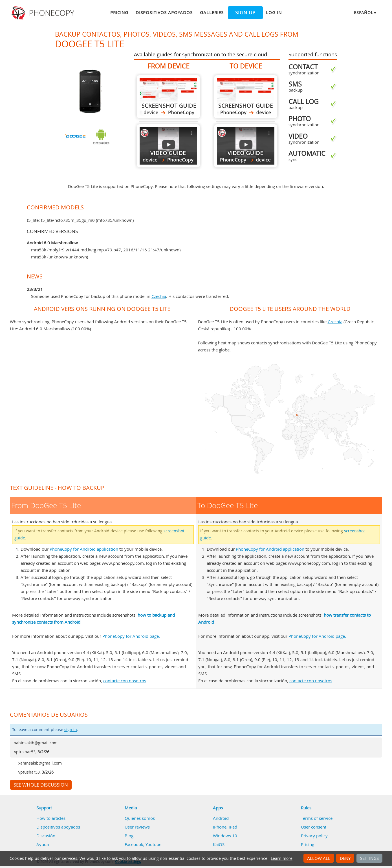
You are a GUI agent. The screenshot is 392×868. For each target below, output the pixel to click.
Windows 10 (225, 836)
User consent (314, 827)
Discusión (46, 836)
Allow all (319, 858)
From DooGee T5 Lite (168, 97)
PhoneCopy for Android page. (131, 636)
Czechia (159, 296)
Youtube (153, 844)
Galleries (212, 12)
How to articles (51, 818)
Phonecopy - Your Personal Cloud (43, 13)
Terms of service (317, 818)
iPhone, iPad (225, 827)
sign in (71, 730)
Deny (345, 858)
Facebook (134, 844)
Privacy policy (314, 836)
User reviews (137, 827)
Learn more (282, 858)
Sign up (245, 13)
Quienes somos (140, 818)
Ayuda (43, 844)
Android (221, 818)
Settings (369, 858)
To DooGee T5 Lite (246, 97)
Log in (274, 12)
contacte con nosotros (125, 681)
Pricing (119, 12)
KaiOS (219, 844)
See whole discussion (41, 785)
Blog (129, 836)
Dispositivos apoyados (164, 12)
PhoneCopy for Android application (84, 549)
